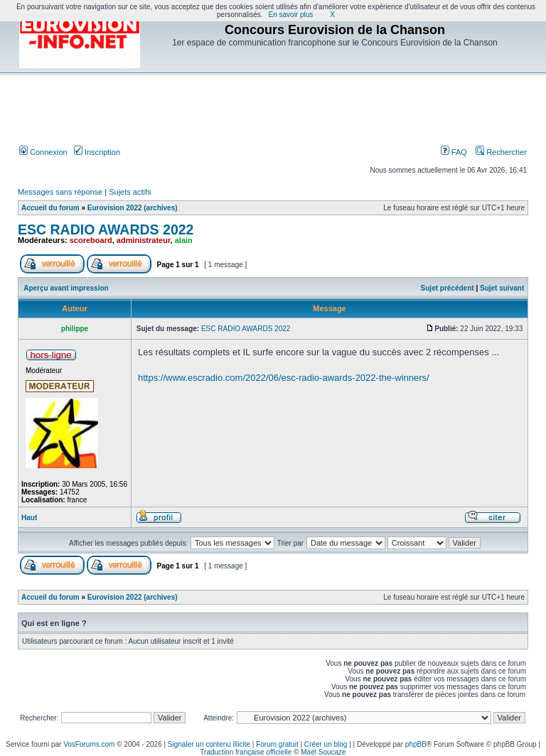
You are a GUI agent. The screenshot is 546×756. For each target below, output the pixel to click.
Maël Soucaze (323, 752)
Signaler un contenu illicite (209, 744)
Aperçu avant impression (66, 288)
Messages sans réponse (60, 192)
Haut (29, 518)
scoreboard (91, 240)
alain (184, 240)
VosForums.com (89, 744)
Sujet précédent (448, 288)
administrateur (144, 240)
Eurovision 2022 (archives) (133, 208)
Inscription (97, 152)
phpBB (416, 744)
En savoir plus (291, 15)
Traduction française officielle (246, 752)
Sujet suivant (502, 288)
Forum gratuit (277, 744)
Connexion (43, 152)
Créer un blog (326, 744)
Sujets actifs (130, 192)
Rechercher (501, 152)
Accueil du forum (50, 208)
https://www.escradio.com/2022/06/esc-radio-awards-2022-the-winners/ (284, 378)
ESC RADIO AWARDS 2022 (106, 229)
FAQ (454, 152)
